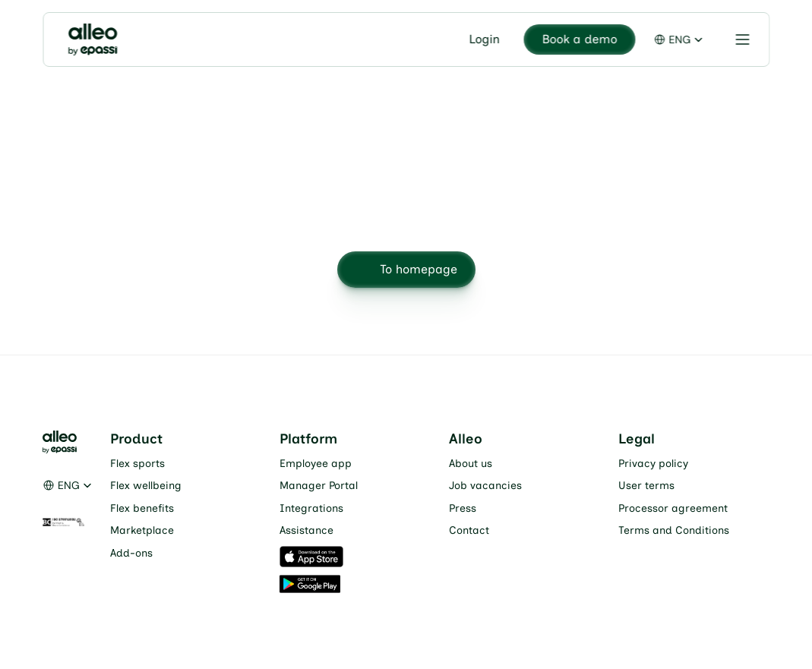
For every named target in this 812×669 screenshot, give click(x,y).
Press (463, 508)
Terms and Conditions (674, 530)
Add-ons (131, 553)
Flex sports (137, 464)
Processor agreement (673, 508)
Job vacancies (485, 486)
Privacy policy (653, 464)
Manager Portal (319, 486)
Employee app (316, 464)
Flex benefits (142, 508)
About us (471, 464)
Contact (469, 530)
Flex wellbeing (146, 486)
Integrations (311, 508)
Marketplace (142, 530)
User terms (646, 486)
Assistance (306, 530)
